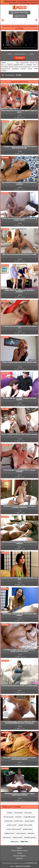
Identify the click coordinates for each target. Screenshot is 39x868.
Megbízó (19, 848)
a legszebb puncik (29, 817)
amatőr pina (8, 821)
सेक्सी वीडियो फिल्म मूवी (32, 863)
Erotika (19, 75)
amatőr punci (19, 821)
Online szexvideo (33, 2)
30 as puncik (18, 813)
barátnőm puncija (30, 837)
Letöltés (19, 58)
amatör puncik (12, 825)
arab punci (31, 833)
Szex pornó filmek (25, 4)
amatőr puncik (30, 821)
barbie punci (15, 842)
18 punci (10, 813)
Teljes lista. (24, 842)
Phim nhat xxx (6, 863)
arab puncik (7, 837)
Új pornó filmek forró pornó (20, 851)
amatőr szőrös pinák (25, 825)
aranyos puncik (18, 837)
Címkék (19, 853)
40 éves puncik (9, 817)
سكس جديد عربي (22, 863)
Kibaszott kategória (20, 856)
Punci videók (14, 863)
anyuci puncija (21, 833)
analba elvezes (28, 829)
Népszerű (19, 858)
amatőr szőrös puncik (14, 829)
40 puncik (18, 817)
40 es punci (28, 813)
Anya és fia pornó (14, 4)
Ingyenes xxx (34, 4)
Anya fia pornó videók (10, 2)
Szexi (12, 866)
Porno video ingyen (22, 2)
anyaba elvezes (9, 833)
